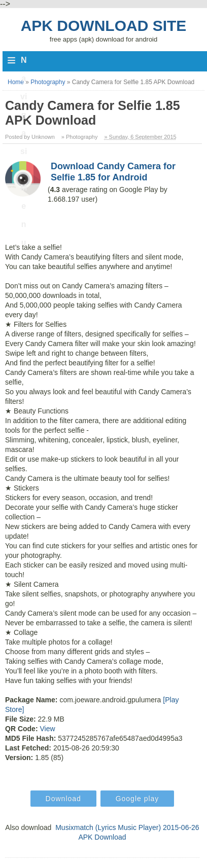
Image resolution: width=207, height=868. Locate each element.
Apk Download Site (104, 26)
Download (63, 799)
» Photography (80, 137)
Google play (137, 799)
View (47, 729)
